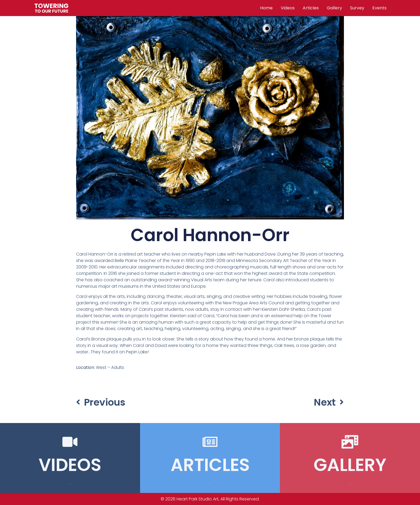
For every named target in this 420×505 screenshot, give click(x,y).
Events (379, 8)
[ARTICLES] (210, 442)
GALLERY (350, 465)
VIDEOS (70, 465)
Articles (311, 8)
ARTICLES (210, 465)
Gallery (334, 8)
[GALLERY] (350, 442)
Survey (357, 8)
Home (266, 8)
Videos (288, 8)
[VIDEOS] (70, 442)
